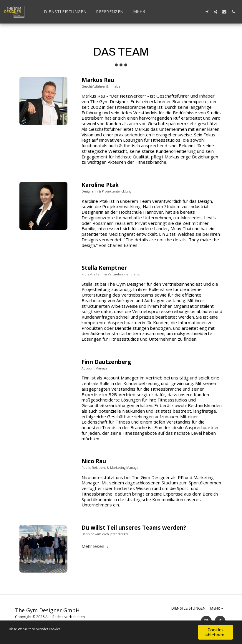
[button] (207, 12)
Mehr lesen (96, 546)
